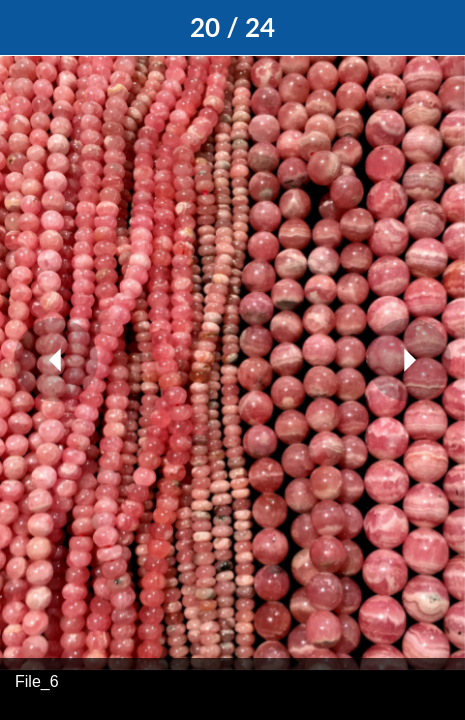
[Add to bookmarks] (437, 28)
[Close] (28, 28)
